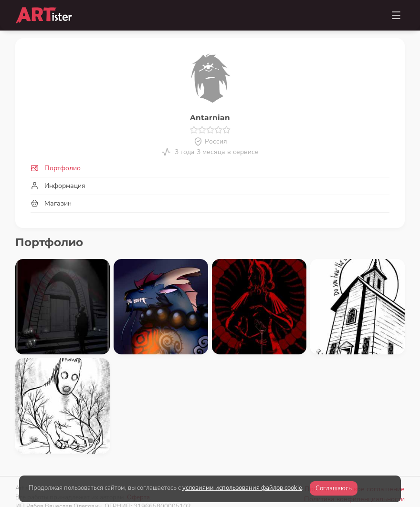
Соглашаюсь (334, 488)
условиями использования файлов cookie (242, 488)
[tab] (210, 168)
